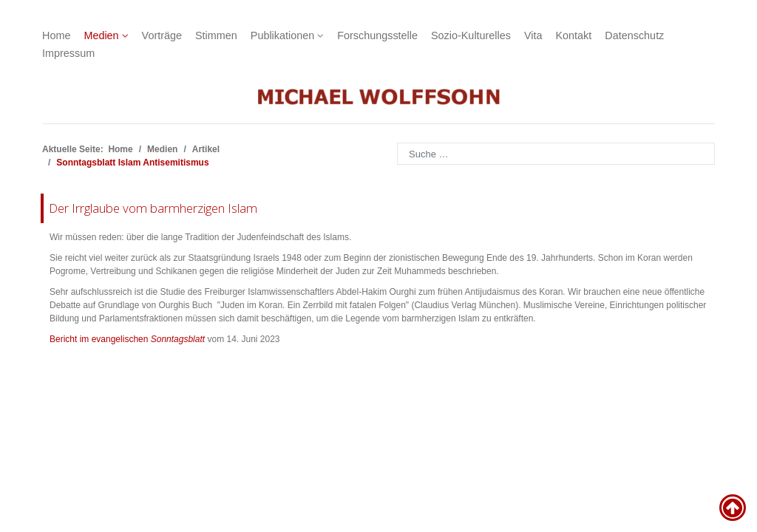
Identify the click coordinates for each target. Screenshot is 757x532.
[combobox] (556, 154)
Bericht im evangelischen (127, 339)
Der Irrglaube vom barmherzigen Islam (153, 208)
